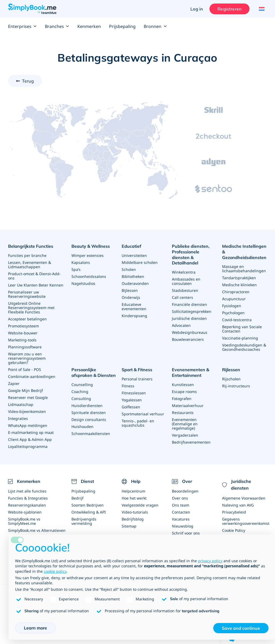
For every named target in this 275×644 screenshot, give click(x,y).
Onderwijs (131, 297)
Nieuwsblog (183, 526)
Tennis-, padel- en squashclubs (138, 423)
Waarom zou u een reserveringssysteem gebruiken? (27, 358)
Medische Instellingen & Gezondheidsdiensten (244, 252)
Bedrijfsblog (133, 519)
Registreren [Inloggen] (229, 9)
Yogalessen (132, 400)
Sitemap (129, 526)
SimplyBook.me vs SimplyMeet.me (24, 521)
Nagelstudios (83, 283)
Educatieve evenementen (134, 307)
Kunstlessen (183, 385)
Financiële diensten (189, 304)
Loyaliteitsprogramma (28, 446)
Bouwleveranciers (188, 339)
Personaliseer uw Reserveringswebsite (27, 294)
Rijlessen (231, 370)
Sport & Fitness (137, 370)
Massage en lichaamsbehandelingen (244, 269)
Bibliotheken (133, 276)
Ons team (181, 505)
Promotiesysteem (23, 326)
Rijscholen (231, 379)
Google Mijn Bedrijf (26, 390)
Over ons (180, 498)
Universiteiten (134, 255)
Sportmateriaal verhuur (143, 414)
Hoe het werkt (134, 498)
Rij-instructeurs (236, 386)
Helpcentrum (133, 491)
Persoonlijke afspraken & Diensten (94, 372)
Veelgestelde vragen (140, 505)
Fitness (128, 386)
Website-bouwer (23, 333)
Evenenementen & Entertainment (191, 372)
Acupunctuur (234, 299)
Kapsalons (81, 262)
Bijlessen (130, 290)
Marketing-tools (22, 340)
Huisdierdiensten (87, 406)
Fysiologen (232, 306)
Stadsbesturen (185, 290)
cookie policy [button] (55, 571)
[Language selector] (261, 9)
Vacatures (181, 519)
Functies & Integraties (28, 498)
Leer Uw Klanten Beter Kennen (36, 285)
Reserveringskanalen (27, 505)
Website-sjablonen (25, 512)
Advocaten (181, 325)
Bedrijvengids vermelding (84, 521)
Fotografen (182, 399)
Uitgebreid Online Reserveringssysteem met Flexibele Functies (31, 308)
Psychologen (233, 313)
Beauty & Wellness (91, 246)
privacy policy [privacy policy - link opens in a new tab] (210, 561)
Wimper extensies (88, 255)
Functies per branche (27, 255)
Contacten (181, 512)
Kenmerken (89, 26)
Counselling (82, 385)
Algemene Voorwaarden (244, 498)
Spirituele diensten (89, 413)
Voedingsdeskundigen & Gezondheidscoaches (244, 347)
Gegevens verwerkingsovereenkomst (246, 521)
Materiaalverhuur (188, 406)
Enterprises (22, 26)
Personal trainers (137, 379)
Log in (197, 9)
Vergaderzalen (185, 435)
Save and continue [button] (241, 628)
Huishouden (82, 427)
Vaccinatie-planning (240, 338)
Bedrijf (77, 498)
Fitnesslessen (134, 393)
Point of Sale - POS (25, 369)
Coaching (80, 392)
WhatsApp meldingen (28, 425)
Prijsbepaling (122, 26)
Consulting (81, 399)
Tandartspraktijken (239, 278)
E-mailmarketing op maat (31, 432)
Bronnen (155, 26)
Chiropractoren (236, 292)
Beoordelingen (185, 491)
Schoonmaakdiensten (91, 434)
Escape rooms (184, 392)
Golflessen (131, 407)
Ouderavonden (135, 283)
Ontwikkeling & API (89, 512)
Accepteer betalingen (27, 319)
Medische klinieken (239, 285)
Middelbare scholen (140, 262)
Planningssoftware (25, 347)
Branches (57, 26)
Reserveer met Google (28, 397)
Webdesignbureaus (190, 332)
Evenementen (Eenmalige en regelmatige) (185, 424)
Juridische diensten (189, 318)
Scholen (129, 269)
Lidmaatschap (21, 404)
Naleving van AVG (238, 505)
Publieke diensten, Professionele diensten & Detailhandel (191, 254)
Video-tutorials (135, 512)
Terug (28, 81)
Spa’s (76, 269)
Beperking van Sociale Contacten (242, 329)
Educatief (131, 246)
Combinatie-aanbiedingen (32, 376)
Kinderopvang (134, 316)
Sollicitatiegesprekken (192, 311)
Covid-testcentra (237, 320)
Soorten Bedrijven (88, 505)
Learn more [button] (35, 628)
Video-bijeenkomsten (27, 411)
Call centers (182, 297)
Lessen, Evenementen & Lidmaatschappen (30, 265)
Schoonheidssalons (89, 276)
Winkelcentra (184, 272)
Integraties (18, 418)
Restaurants (183, 413)
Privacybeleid (234, 512)
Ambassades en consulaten (186, 281)
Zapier (14, 383)
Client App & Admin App (30, 439)
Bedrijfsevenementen (191, 442)
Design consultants (89, 420)
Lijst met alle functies (27, 491)
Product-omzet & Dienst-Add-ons (34, 276)
